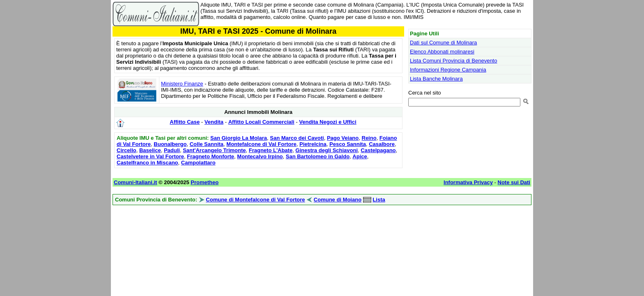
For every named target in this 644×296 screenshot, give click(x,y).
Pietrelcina (313, 144)
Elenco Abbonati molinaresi (442, 52)
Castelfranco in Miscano (147, 163)
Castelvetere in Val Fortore (150, 156)
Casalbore (382, 144)
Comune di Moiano (338, 200)
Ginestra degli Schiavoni (327, 150)
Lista (379, 200)
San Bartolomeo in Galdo (318, 156)
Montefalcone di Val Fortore (261, 144)
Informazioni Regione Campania (448, 70)
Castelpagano (378, 150)
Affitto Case (185, 122)
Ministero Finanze (182, 84)
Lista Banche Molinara (436, 79)
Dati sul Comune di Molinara (443, 43)
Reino (369, 138)
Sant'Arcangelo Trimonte (214, 150)
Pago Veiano (343, 138)
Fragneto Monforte (210, 156)
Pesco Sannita (348, 144)
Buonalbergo (170, 144)
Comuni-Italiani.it (135, 182)
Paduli (172, 150)
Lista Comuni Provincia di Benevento (453, 61)
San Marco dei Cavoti (297, 138)
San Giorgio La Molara (239, 138)
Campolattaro (198, 163)
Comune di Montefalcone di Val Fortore (255, 200)
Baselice (150, 150)
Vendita (214, 122)
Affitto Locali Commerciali (261, 122)
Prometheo (205, 182)
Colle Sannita (207, 144)
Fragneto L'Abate (271, 150)
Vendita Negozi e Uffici (328, 122)
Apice (360, 156)
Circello (126, 150)
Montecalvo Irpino (260, 156)
